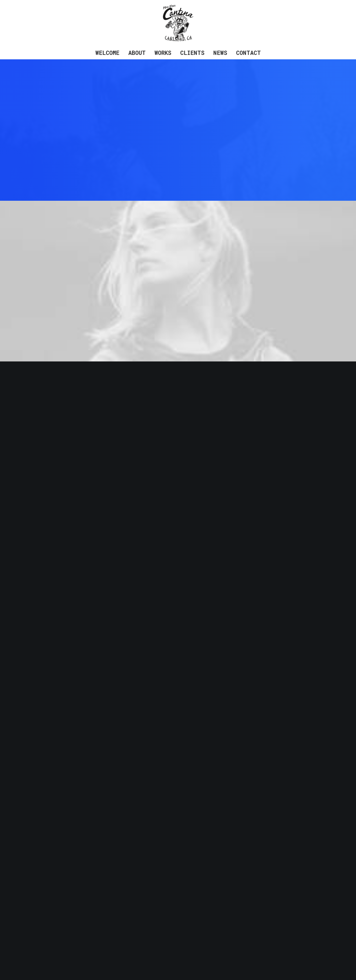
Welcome (107, 53)
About (137, 53)
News (220, 53)
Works (163, 53)
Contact (248, 53)
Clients (192, 53)
